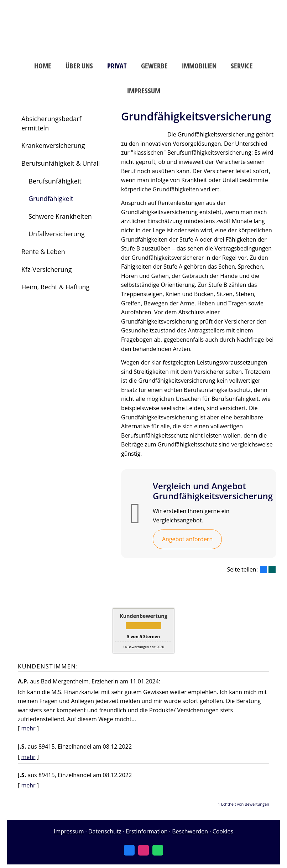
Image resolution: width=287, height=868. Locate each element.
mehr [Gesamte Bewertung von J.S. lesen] (28, 757)
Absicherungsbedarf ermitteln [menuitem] (51, 123)
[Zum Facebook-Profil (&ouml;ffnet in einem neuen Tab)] (129, 850)
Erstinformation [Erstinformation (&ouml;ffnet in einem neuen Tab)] (147, 831)
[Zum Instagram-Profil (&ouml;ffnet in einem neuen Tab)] (143, 850)
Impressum (69, 831)
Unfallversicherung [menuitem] (57, 234)
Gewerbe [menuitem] (154, 66)
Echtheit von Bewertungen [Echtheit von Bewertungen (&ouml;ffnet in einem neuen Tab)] (245, 804)
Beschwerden (190, 831)
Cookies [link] (223, 831)
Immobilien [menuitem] (199, 66)
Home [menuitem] (43, 66)
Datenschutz (105, 831)
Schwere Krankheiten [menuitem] (60, 216)
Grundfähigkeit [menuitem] (51, 198)
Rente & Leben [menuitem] (43, 252)
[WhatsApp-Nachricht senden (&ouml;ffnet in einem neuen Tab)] (158, 850)
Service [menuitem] (242, 66)
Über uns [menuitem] (79, 66)
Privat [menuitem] (117, 66)
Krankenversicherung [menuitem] (53, 145)
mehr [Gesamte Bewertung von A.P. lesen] (28, 728)
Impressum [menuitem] (144, 91)
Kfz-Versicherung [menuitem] (47, 269)
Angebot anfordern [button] (187, 539)
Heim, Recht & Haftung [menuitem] (55, 287)
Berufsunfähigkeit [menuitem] (55, 181)
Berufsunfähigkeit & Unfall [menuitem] (61, 163)
